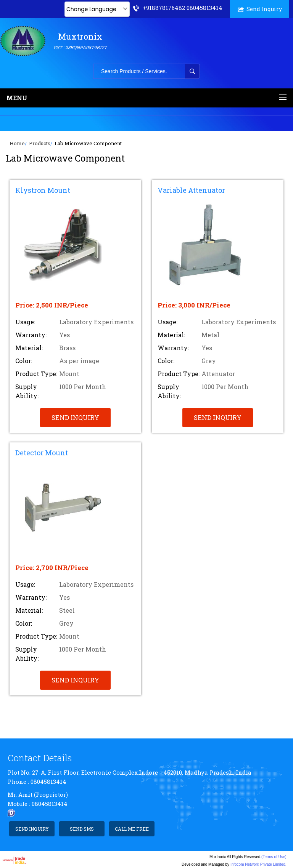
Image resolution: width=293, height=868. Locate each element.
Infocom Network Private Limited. (258, 864)
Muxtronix (80, 41)
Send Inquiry (260, 9)
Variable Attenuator (191, 190)
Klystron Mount (43, 190)
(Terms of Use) (274, 857)
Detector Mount (42, 453)
